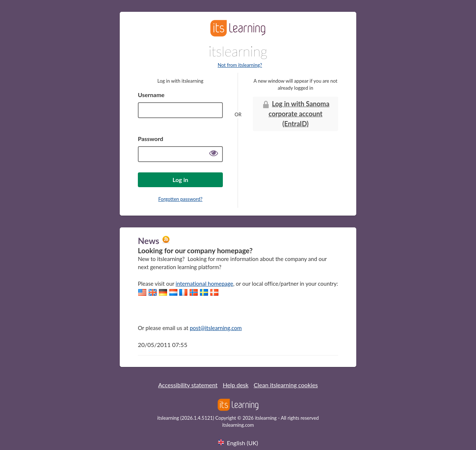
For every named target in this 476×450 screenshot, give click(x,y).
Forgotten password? (180, 199)
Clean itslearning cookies (286, 385)
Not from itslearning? (240, 65)
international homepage (204, 284)
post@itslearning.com (216, 328)
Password (151, 139)
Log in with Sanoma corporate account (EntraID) (296, 114)
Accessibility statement (188, 385)
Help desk (236, 385)
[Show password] (214, 154)
